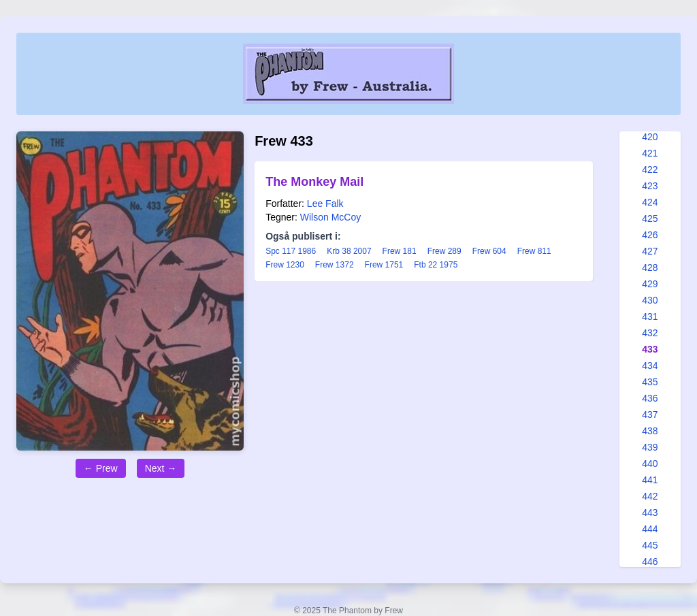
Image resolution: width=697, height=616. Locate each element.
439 (650, 447)
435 (650, 382)
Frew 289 (444, 251)
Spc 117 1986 (291, 251)
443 (650, 513)
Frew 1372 (335, 265)
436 (650, 398)
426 (650, 235)
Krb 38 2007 (349, 251)
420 (650, 137)
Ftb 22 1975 (436, 265)
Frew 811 (534, 251)
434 (650, 366)
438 (650, 431)
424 (650, 202)
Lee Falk (325, 204)
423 (650, 186)
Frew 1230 (285, 265)
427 (650, 251)
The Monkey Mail (314, 182)
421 (650, 153)
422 (650, 169)
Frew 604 (489, 251)
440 (650, 464)
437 (650, 415)
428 (650, 268)
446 (650, 562)
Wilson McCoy (330, 217)
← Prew (101, 468)
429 (650, 284)
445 (650, 545)
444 (650, 529)
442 (650, 496)
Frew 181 (400, 251)
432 (650, 333)
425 (650, 218)
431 (650, 317)
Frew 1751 (384, 265)
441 (650, 480)
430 (650, 300)
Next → (161, 468)
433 (650, 349)
